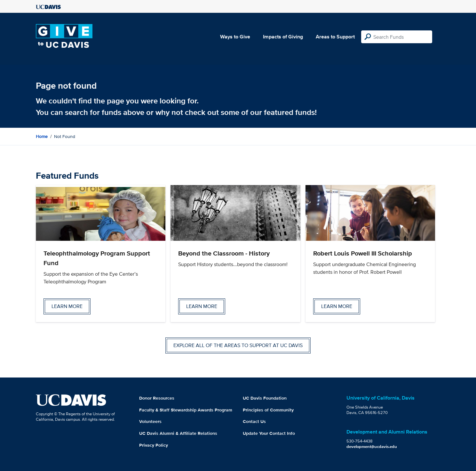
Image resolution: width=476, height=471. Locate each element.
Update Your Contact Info (269, 433)
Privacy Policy (154, 445)
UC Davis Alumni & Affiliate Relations (178, 433)
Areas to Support (335, 37)
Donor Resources (157, 398)
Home (42, 136)
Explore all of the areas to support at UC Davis (238, 345)
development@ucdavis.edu (372, 447)
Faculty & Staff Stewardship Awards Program (186, 410)
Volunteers (150, 421)
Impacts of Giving (283, 37)
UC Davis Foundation (265, 398)
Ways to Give (235, 37)
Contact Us (254, 421)
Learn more (67, 306)
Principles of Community (268, 410)
